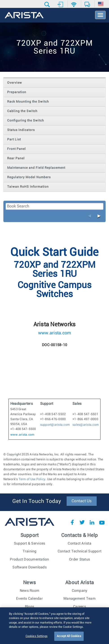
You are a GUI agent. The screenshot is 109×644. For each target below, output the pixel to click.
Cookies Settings (37, 639)
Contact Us (82, 501)
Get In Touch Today (37, 501)
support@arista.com (55, 425)
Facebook (72, 522)
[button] (48, 5)
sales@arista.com (86, 425)
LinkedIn (92, 522)
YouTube (102, 522)
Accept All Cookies (69, 639)
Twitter (82, 522)
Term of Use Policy (32, 479)
